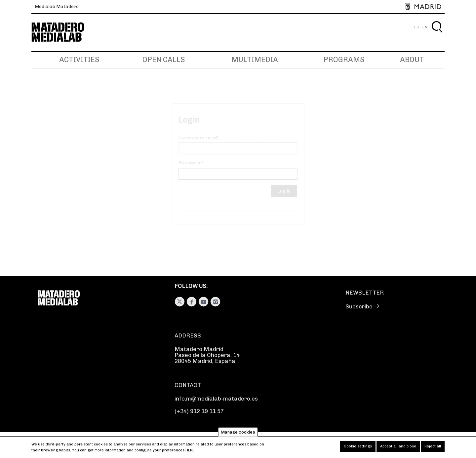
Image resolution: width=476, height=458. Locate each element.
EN (425, 27)
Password (190, 169)
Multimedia (255, 60)
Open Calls (164, 60)
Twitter (180, 302)
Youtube (203, 302)
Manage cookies (238, 434)
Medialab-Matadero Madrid (64, 32)
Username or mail (198, 143)
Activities (79, 60)
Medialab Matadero (57, 6)
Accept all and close (398, 448)
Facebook (192, 302)
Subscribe (359, 306)
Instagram (215, 302)
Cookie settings (358, 448)
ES (417, 27)
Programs (344, 60)
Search (437, 35)
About (412, 60)
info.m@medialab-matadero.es (216, 399)
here (190, 452)
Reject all (433, 448)
